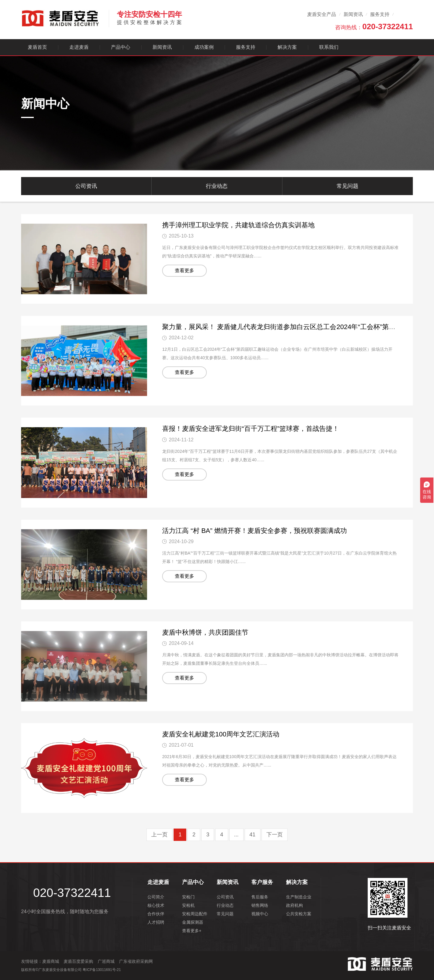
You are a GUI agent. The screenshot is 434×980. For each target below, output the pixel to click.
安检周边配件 (195, 914)
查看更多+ (192, 931)
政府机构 (294, 905)
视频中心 (260, 914)
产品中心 (121, 47)
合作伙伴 (156, 914)
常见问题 (348, 186)
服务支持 (380, 14)
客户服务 (262, 882)
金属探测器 (193, 922)
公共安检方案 (299, 914)
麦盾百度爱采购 (78, 961)
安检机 (188, 905)
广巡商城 (106, 961)
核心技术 (156, 905)
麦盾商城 (51, 961)
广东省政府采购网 (136, 961)
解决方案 (287, 47)
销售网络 (260, 905)
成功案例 (204, 47)
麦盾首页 (37, 47)
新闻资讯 (353, 14)
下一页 (275, 835)
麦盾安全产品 (322, 14)
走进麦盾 (79, 47)
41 (253, 835)
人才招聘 (156, 922)
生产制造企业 (299, 897)
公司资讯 (86, 186)
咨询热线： (374, 26)
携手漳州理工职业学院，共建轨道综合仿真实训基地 (238, 225)
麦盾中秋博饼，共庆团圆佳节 (205, 632)
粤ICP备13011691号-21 (102, 970)
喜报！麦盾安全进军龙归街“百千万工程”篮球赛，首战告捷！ (251, 429)
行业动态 (217, 186)
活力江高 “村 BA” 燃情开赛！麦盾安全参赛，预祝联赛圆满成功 (254, 531)
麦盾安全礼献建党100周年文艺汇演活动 (221, 734)
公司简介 (156, 897)
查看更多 (184, 271)
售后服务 (260, 897)
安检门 (188, 897)
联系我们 (329, 47)
